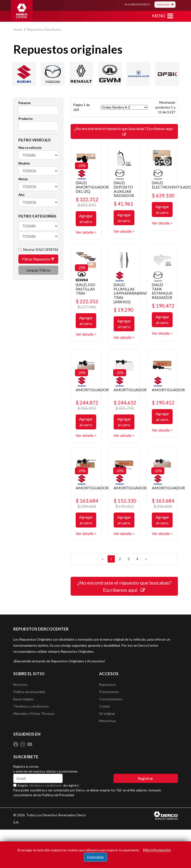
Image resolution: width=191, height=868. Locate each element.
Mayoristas (107, 721)
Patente (25, 103)
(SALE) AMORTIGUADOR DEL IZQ (92, 187)
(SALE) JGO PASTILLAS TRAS (85, 289)
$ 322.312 (87, 202)
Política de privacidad (29, 692)
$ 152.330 (125, 503)
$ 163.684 (87, 503)
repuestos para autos (44, 29)
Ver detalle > (86, 232)
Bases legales (24, 699)
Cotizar (105, 706)
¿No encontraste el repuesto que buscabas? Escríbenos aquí (124, 131)
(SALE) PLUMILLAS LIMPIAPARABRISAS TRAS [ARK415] (132, 293)
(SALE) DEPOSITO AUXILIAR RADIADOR (124, 189)
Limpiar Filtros (38, 270)
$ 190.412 (163, 402)
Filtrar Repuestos (38, 259)
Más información (157, 850)
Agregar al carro (86, 219)
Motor (23, 179)
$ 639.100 (163, 195)
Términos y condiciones (31, 706)
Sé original (107, 713)
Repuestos (107, 684)
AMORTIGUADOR (92, 390)
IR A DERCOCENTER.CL (137, 4)
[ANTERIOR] (103, 559)
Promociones (109, 692)
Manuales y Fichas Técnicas (34, 713)
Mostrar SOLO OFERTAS (41, 250)
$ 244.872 (87, 405)
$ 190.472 (163, 306)
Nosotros (20, 684)
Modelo (24, 163)
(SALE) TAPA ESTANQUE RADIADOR (162, 291)
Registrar (146, 778)
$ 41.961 (123, 204)
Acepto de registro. (49, 785)
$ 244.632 (125, 405)
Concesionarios (111, 699)
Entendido (95, 857)
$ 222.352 (87, 304)
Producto (26, 119)
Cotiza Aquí (165, 4)
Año (21, 195)
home (18, 29)
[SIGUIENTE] (146, 559)
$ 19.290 (123, 310)
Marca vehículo (30, 148)
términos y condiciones (45, 785)
